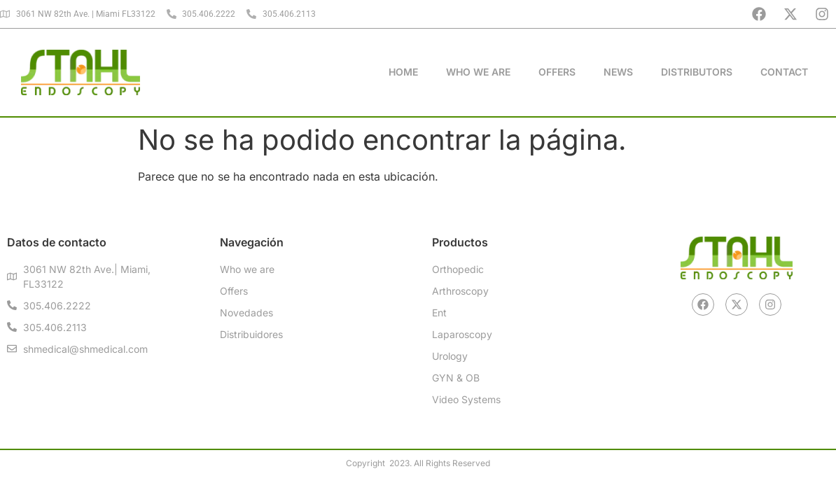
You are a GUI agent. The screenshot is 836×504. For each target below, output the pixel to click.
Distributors (697, 72)
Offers (557, 72)
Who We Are (478, 72)
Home (403, 72)
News (618, 72)
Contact (784, 72)
